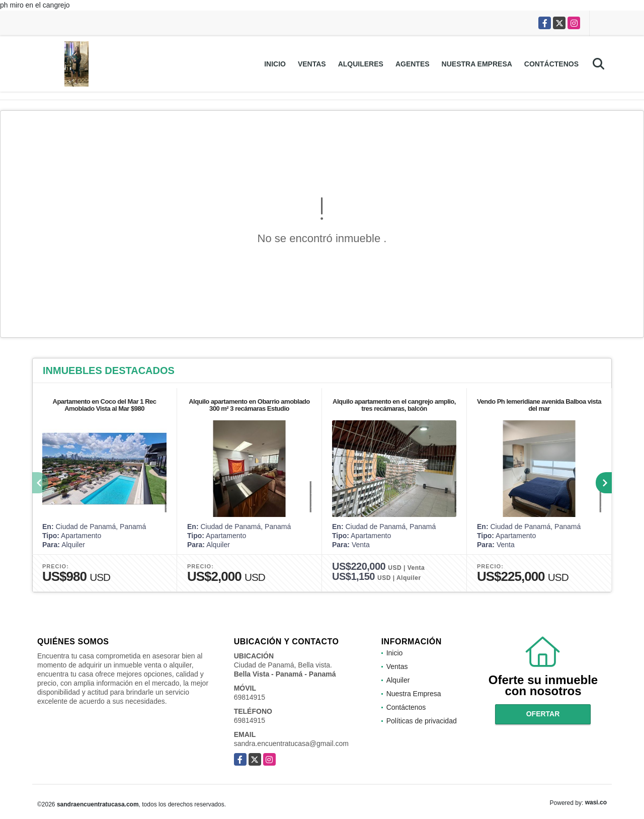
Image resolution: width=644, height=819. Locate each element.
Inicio (275, 64)
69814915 (250, 697)
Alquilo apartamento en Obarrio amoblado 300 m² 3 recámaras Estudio (249, 405)
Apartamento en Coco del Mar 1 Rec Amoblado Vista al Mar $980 (105, 405)
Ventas (312, 64)
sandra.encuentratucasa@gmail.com (291, 743)
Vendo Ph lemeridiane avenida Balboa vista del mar (539, 405)
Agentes (413, 64)
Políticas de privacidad (422, 721)
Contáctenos (551, 64)
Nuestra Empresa (477, 64)
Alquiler (398, 680)
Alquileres (361, 64)
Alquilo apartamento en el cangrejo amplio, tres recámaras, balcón (394, 405)
